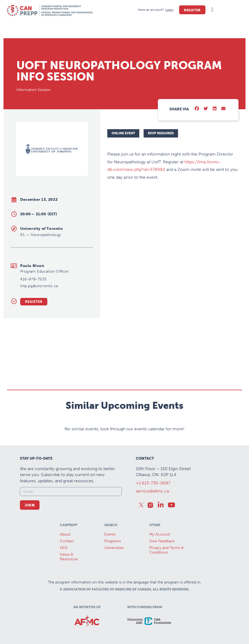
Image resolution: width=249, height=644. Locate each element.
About (65, 534)
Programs (113, 541)
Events (110, 534)
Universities (114, 548)
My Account (160, 534)
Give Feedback (162, 541)
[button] (212, 10)
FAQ (64, 548)
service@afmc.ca (152, 491)
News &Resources (69, 557)
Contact (67, 541)
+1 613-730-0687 (153, 483)
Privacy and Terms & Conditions (166, 550)
